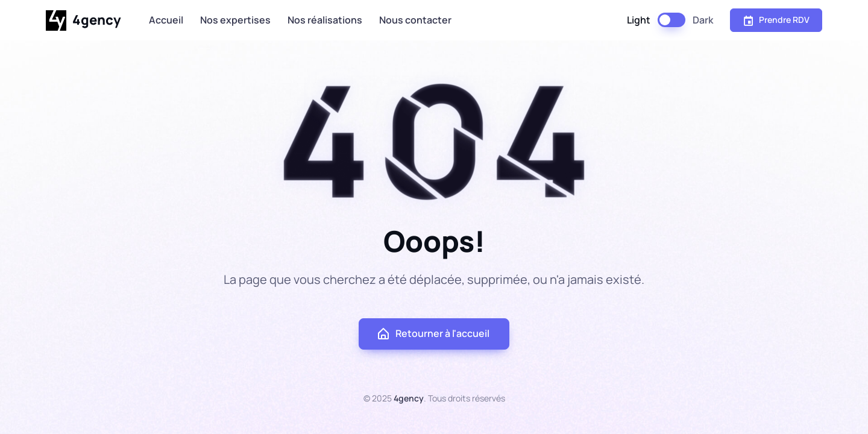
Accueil (166, 20)
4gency (83, 20)
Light (639, 20)
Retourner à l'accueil (433, 334)
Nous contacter (415, 20)
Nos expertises (235, 20)
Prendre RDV (776, 20)
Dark (703, 20)
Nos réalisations (325, 20)
